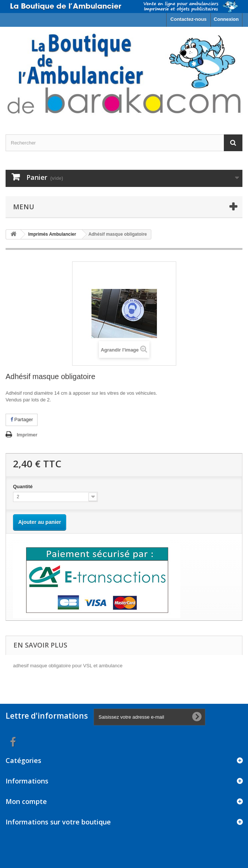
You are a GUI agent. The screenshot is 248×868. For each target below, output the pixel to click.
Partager (22, 419)
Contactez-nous (189, 19)
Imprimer (27, 435)
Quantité (23, 487)
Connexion (226, 19)
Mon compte (26, 801)
